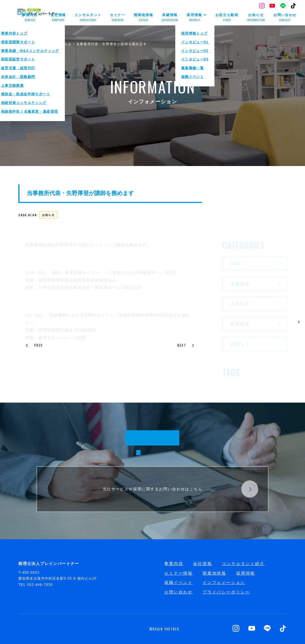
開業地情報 (215, 573)
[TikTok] (294, 6)
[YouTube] (272, 6)
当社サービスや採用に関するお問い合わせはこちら (180, 489)
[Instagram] (262, 6)
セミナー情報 (179, 573)
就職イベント (179, 582)
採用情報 (246, 573)
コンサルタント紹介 (243, 564)
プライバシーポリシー (226, 592)
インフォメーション (224, 582)
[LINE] (283, 6)
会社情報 (203, 564)
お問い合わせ (179, 592)
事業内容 (174, 564)
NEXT (186, 345)
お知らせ (50, 216)
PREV (34, 345)
